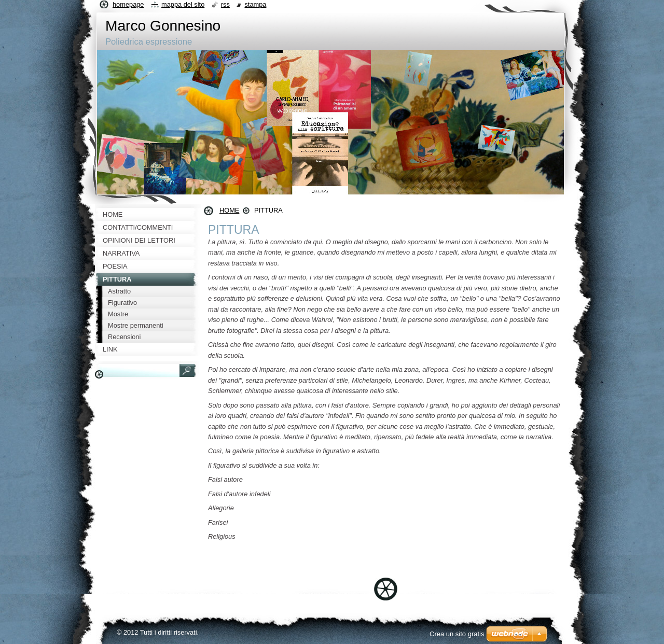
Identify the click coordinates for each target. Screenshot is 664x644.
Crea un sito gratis (457, 634)
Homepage (128, 4)
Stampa (255, 4)
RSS (225, 4)
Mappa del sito (183, 4)
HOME (229, 210)
